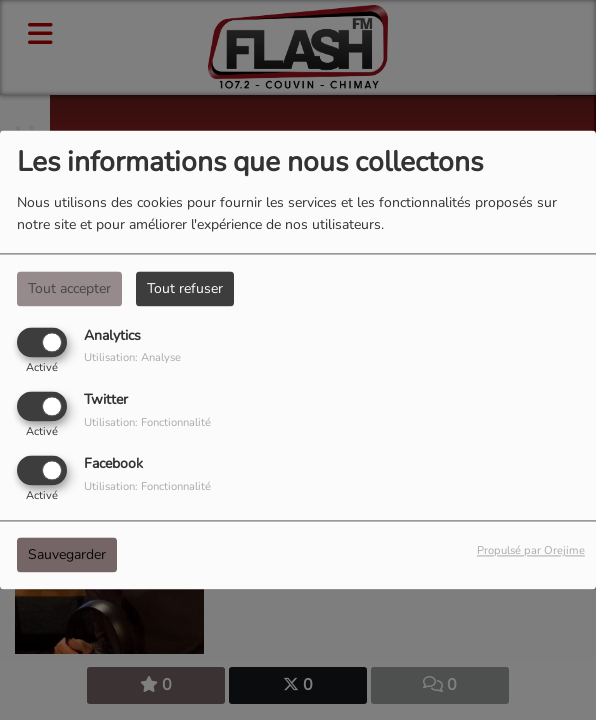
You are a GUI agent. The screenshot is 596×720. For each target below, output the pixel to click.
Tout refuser (185, 288)
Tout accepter (69, 288)
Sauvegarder (67, 555)
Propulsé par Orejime (531, 551)
